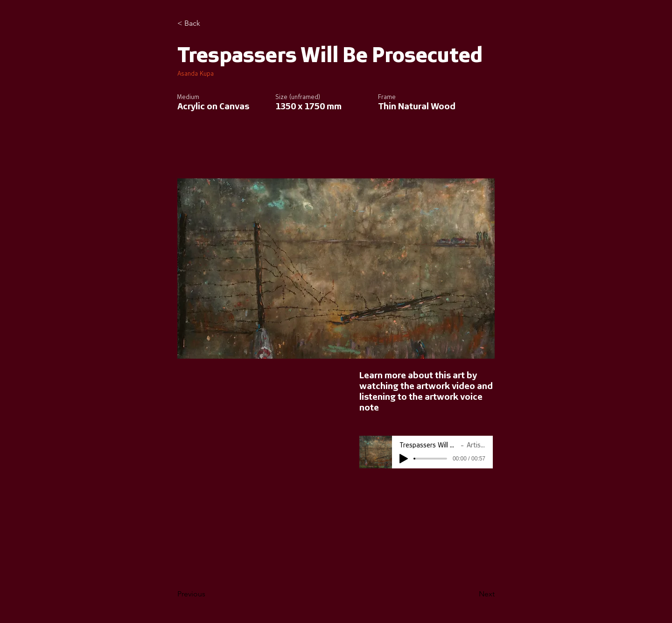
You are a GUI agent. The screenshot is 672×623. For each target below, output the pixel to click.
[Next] (471, 594)
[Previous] (208, 594)
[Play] (404, 459)
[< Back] (208, 23)
